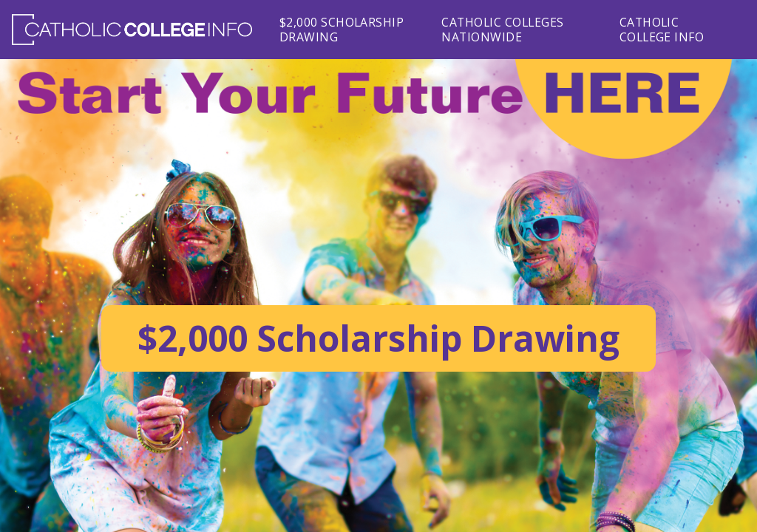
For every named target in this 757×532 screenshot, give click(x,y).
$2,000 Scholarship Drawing (342, 30)
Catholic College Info (662, 30)
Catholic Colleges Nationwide (502, 30)
